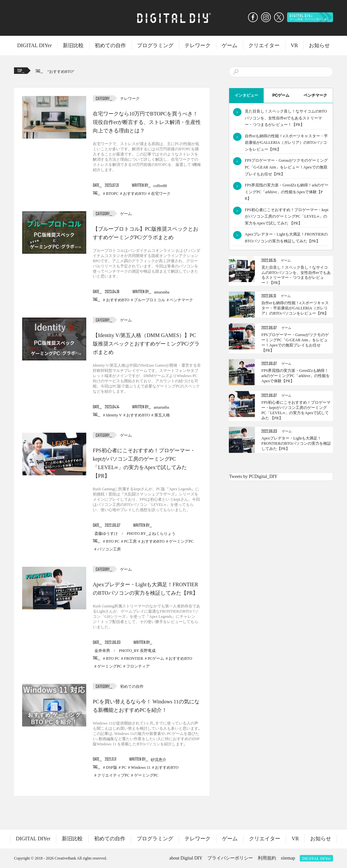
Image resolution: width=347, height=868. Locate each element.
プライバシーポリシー (230, 858)
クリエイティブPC (113, 775)
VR (294, 45)
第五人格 (162, 415)
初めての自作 (110, 45)
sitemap (288, 858)
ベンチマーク (181, 300)
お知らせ (319, 45)
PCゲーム (156, 658)
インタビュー (246, 95)
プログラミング (155, 45)
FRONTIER (134, 658)
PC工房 (130, 541)
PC (124, 767)
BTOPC (112, 194)
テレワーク (198, 45)
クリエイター (264, 45)
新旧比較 (73, 45)
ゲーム (229, 45)
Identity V (114, 415)
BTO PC (113, 541)
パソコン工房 (109, 549)
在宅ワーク (161, 194)
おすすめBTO (61, 72)
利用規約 (267, 858)
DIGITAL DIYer (35, 45)
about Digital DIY (186, 858)
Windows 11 (141, 767)
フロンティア (138, 666)
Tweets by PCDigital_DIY (253, 476)
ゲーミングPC (181, 541)
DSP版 (112, 767)
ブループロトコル (149, 300)
